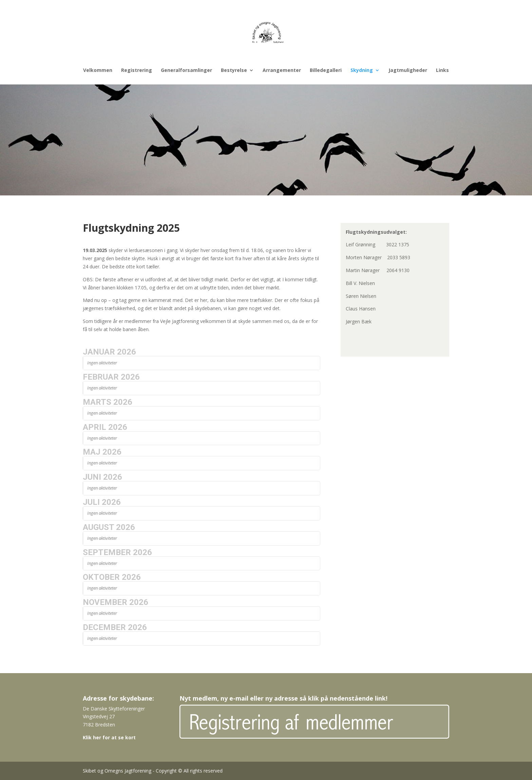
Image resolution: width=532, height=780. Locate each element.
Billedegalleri (326, 71)
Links (442, 71)
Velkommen (98, 71)
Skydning (362, 71)
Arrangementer (282, 71)
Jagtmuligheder (408, 71)
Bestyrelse (234, 71)
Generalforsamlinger (186, 71)
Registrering (137, 71)
